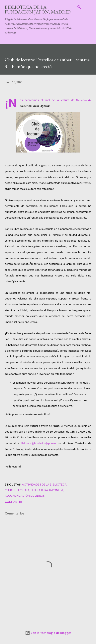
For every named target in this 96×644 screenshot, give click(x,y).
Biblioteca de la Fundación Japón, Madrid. (38, 9)
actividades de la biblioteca (44, 484)
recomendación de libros (25, 496)
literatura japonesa (47, 490)
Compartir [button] (13, 502)
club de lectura (17, 490)
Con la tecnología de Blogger (48, 633)
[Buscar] (79, 7)
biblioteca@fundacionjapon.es (38, 443)
